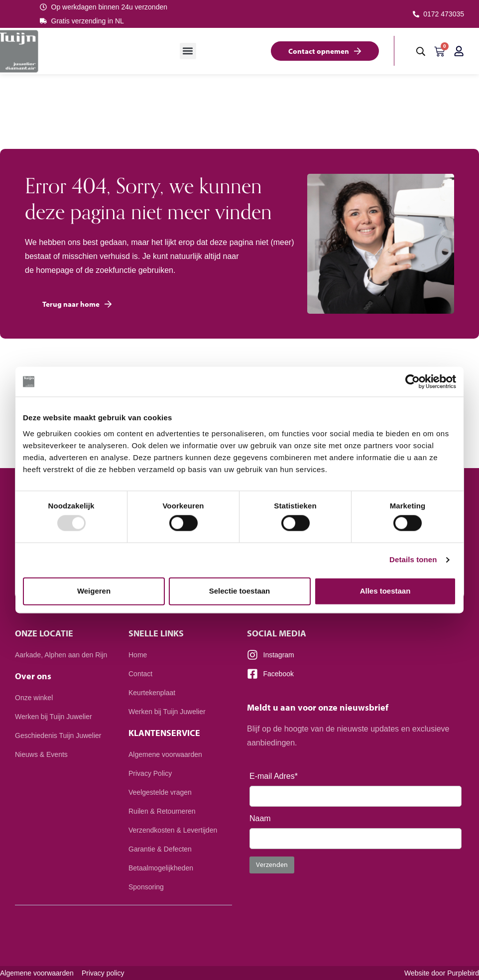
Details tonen (413, 560)
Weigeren (94, 591)
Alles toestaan (385, 591)
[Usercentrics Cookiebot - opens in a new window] (413, 381)
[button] (188, 51)
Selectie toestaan (240, 591)
